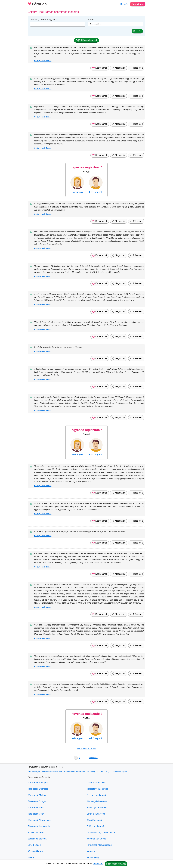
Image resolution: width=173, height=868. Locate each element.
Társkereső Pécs (36, 808)
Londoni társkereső (96, 814)
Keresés (137, 31)
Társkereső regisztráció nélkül (101, 833)
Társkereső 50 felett (96, 783)
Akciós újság (93, 857)
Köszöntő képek (35, 851)
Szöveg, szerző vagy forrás (45, 20)
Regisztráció (138, 4)
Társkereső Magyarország (99, 845)
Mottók (31, 857)
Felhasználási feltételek (52, 771)
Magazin (91, 851)
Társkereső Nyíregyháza (39, 820)
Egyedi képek (34, 845)
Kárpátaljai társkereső (97, 801)
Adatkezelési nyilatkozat (75, 771)
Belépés (124, 4)
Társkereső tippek (120, 771)
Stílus (91, 20)
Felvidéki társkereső (96, 795)
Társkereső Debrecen (38, 789)
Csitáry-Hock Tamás (43, 61)
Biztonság (91, 771)
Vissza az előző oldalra (86, 749)
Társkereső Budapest (38, 783)
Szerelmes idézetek (37, 839)
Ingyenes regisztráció (86, 167)
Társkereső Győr (36, 814)
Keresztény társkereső (97, 789)
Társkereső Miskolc (37, 795)
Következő (93, 758)
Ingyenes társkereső (96, 839)
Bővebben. (98, 864)
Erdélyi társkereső (36, 833)
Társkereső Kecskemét (39, 826)
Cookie (101, 771)
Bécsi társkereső (94, 820)
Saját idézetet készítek (86, 40)
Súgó (108, 771)
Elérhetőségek (34, 771)
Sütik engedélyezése (116, 864)
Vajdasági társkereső (97, 808)
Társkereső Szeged (37, 801)
